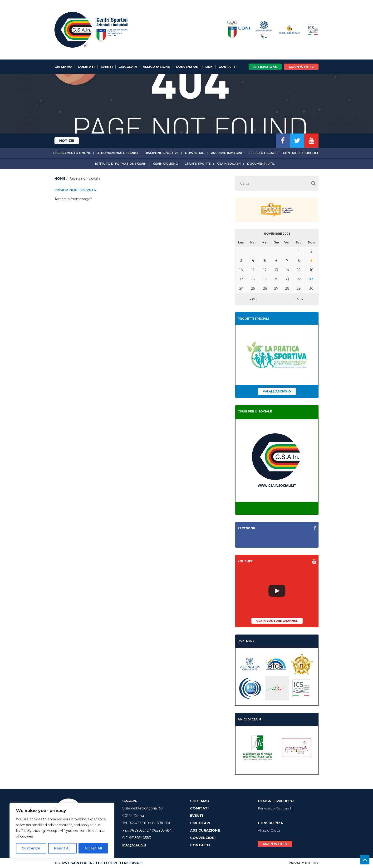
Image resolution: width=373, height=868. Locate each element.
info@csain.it (134, 845)
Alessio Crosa (269, 830)
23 (311, 279)
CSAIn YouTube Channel (277, 621)
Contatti (227, 67)
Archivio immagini (227, 153)
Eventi (107, 67)
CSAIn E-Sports (198, 164)
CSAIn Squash (229, 164)
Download (195, 153)
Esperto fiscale (263, 153)
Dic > (300, 299)
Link (209, 67)
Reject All (62, 848)
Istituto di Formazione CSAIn (121, 164)
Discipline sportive (162, 153)
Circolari (128, 67)
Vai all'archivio (277, 391)
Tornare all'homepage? (73, 199)
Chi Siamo (63, 67)
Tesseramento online (72, 153)
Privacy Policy (304, 863)
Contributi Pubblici (300, 153)
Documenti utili (261, 164)
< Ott (253, 299)
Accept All (93, 848)
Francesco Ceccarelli (275, 808)
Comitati (86, 67)
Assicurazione (156, 67)
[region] (62, 831)
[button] (313, 183)
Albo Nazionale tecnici (118, 153)
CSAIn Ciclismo (166, 164)
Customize (31, 848)
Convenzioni (188, 67)
